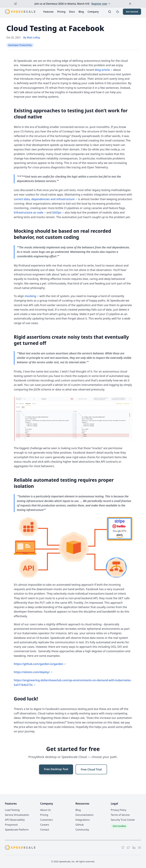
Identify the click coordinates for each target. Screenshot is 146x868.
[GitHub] (123, 848)
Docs (72, 12)
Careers (45, 825)
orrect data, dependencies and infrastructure (45, 199)
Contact (45, 830)
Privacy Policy (118, 810)
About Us (46, 810)
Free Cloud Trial (91, 769)
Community (82, 830)
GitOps (57, 212)
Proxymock (11, 825)
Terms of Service (120, 815)
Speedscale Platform (17, 830)
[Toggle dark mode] (118, 12)
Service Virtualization (17, 815)
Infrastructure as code (29, 212)
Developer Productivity (20, 45)
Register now (101, 4)
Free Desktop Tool (56, 769)
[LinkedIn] (134, 848)
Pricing (61, 12)
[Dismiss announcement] (130, 4)
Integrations (83, 820)
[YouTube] (140, 848)
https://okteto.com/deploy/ (32, 672)
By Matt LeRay (32, 37)
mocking (30, 296)
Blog (81, 12)
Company (93, 12)
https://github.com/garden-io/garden (39, 664)
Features (48, 12)
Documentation (85, 815)
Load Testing (12, 810)
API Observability (15, 820)
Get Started (132, 12)
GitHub (80, 825)
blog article (102, 70)
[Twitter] (128, 848)
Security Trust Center (123, 820)
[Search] (110, 12)
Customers (46, 820)
